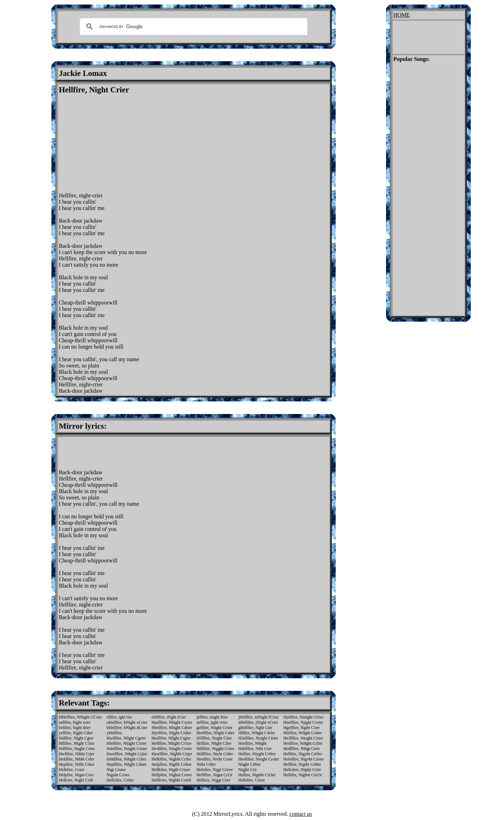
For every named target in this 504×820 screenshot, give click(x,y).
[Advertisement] (118, 143)
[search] (192, 27)
